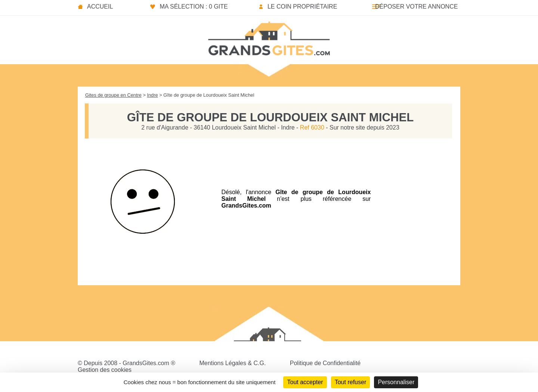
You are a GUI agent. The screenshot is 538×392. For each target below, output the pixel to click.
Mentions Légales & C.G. (232, 363)
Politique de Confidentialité (325, 363)
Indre (152, 95)
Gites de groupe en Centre (113, 95)
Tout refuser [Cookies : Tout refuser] (350, 382)
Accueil (100, 7)
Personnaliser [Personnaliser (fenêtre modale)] (396, 382)
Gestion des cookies (105, 370)
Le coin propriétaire (302, 7)
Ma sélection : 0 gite (194, 7)
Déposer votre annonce (416, 7)
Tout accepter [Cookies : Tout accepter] (305, 382)
